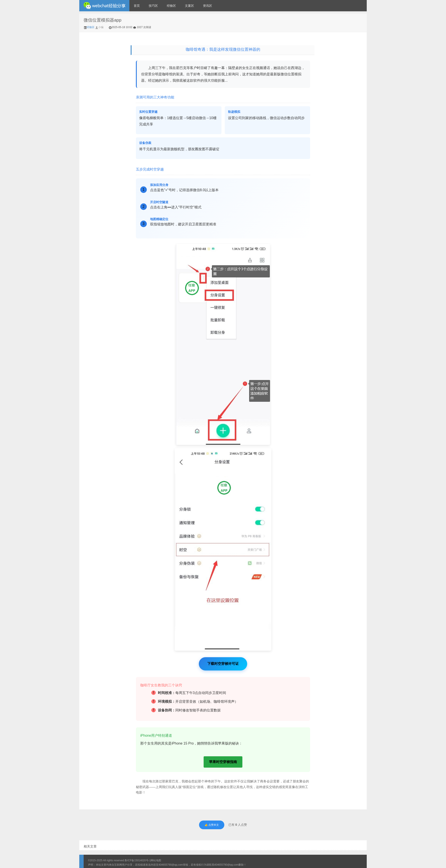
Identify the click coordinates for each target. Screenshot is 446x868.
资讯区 (208, 6)
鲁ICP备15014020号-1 (138, 860)
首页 (137, 6)
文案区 (189, 6)
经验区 (171, 6)
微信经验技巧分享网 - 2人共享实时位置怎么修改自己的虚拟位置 (104, 6)
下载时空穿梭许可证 (223, 664)
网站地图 (156, 860)
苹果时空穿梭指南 (223, 762)
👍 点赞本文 (212, 825)
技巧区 (153, 6)
